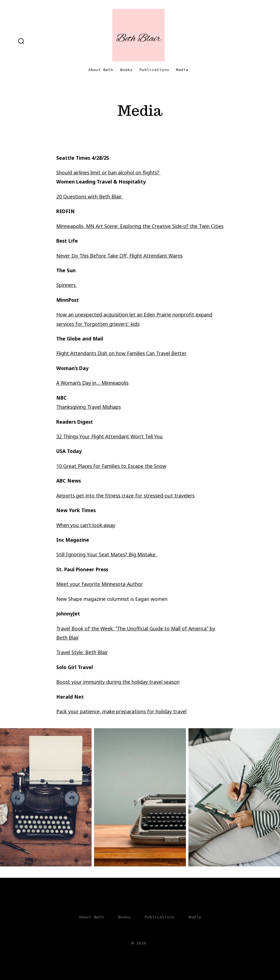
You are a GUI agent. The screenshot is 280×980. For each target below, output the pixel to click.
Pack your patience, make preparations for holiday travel (121, 711)
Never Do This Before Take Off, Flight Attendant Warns (119, 256)
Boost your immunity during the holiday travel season (118, 682)
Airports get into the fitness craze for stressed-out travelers (125, 496)
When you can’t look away (86, 525)
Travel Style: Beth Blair (82, 652)
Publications (154, 70)
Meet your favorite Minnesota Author (100, 584)
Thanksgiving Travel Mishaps (89, 407)
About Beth (101, 70)
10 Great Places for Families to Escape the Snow (111, 466)
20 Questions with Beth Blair (90, 196)
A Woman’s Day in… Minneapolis (92, 383)
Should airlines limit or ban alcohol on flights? (108, 172)
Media (182, 70)
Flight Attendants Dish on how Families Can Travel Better (121, 353)
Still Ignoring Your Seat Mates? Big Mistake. (107, 554)
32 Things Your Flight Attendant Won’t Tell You (110, 436)
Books (126, 70)
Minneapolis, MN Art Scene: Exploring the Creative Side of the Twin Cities (140, 226)
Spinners (67, 285)
